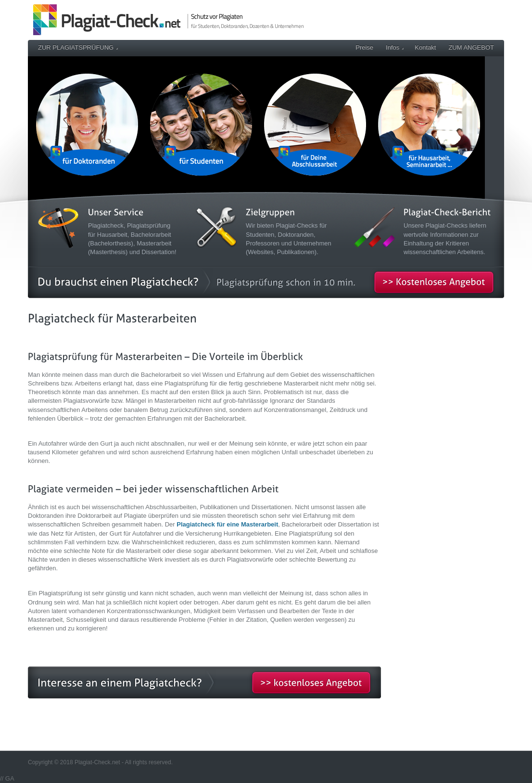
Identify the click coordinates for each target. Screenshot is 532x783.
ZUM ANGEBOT (471, 47)
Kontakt (425, 47)
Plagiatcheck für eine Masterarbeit (227, 524)
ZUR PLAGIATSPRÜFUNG (78, 47)
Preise (364, 47)
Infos (395, 47)
